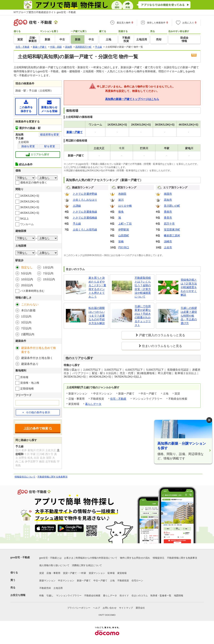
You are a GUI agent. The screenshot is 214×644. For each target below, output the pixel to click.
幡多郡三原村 (172, 235)
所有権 (24, 377)
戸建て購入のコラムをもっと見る (162, 335)
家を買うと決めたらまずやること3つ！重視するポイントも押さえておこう (97, 287)
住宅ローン (137, 581)
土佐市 (168, 247)
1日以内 (26, 316)
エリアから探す (38, 155)
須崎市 (168, 241)
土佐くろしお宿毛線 (85, 230)
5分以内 (26, 273)
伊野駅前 (124, 230)
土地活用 (58, 588)
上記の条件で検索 (38, 428)
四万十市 (169, 224)
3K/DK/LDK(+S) (30, 207)
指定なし (27, 267)
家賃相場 (122, 573)
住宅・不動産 (118, 399)
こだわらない (30, 304)
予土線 (77, 224)
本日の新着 (28, 310)
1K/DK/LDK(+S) (30, 196)
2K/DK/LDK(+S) (30, 201)
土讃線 (77, 206)
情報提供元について (25, 477)
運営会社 (140, 608)
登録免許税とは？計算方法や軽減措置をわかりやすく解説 (189, 287)
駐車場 (111, 573)
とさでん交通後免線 (85, 212)
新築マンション (47, 581)
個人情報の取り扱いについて (54, 565)
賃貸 (42, 573)
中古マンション (66, 581)
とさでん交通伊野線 (85, 194)
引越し (50, 596)
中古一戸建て (100, 581)
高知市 (168, 200)
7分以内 (48, 273)
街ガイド (124, 596)
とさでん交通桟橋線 (85, 218)
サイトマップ (126, 608)
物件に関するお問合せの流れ (135, 558)
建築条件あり (30, 364)
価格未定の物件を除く (34, 182)
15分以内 (49, 279)
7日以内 (26, 328)
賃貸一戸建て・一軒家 (75, 573)
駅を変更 (50, 146)
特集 (42, 596)
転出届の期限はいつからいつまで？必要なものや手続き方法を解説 (97, 315)
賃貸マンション (97, 573)
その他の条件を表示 (36, 412)
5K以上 (25, 219)
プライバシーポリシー (79, 608)
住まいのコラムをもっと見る (162, 346)
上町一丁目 (125, 224)
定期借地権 (27, 389)
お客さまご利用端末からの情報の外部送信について (91, 558)
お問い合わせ (110, 608)
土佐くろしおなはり (85, 200)
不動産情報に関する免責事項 (52, 477)
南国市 (168, 194)
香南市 (168, 212)
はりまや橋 (125, 206)
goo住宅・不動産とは (50, 558)
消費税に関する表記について (87, 565)
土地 (112, 581)
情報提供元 (159, 558)
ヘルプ (97, 608)
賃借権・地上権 (30, 383)
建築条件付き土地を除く (37, 358)
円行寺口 (124, 247)
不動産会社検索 (92, 596)
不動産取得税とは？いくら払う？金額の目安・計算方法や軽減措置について (143, 287)
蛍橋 (121, 241)
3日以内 (26, 322)
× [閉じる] (209, 420)
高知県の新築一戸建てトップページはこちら (132, 99)
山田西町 (124, 235)
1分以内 (48, 267)
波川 (121, 200)
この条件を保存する (26, 106)
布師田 (122, 194)
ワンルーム (27, 224)
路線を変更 (28, 146)
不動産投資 (123, 581)
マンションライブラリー (69, 596)
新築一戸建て (84, 581)
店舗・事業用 (53, 573)
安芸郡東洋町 (172, 230)
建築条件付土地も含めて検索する (39, 350)
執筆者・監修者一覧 (161, 596)
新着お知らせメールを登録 (49, 106)
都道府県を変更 (50, 135)
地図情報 (179, 596)
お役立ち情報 (18, 595)
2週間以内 (28, 334)
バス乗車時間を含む (32, 291)
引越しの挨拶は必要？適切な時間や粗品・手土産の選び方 (189, 315)
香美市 (168, 218)
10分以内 (27, 279)
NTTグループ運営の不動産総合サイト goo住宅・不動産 (45, 12)
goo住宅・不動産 (20, 557)
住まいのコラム (140, 596)
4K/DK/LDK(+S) (30, 213)
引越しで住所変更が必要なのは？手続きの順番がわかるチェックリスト (143, 316)
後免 (121, 212)
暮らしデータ (93, 404)
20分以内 (27, 285)
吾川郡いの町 (172, 206)
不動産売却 (45, 588)
